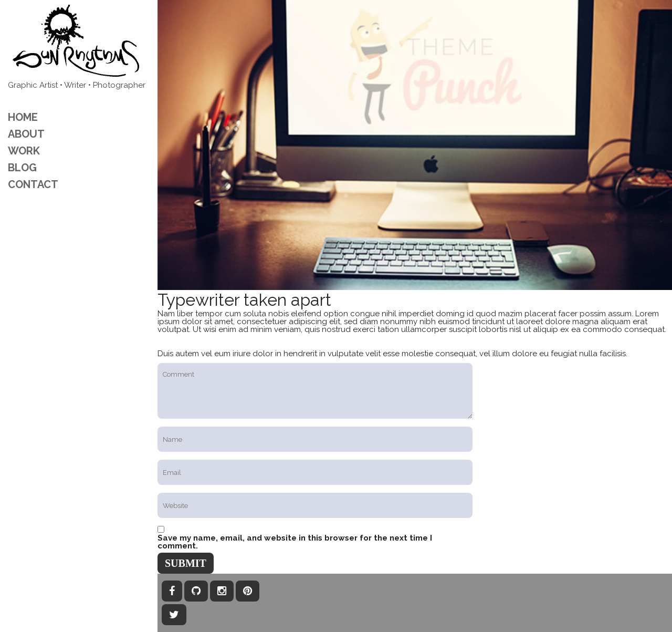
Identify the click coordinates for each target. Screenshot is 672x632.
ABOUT (26, 134)
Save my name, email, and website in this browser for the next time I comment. (295, 542)
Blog (22, 168)
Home (23, 117)
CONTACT (33, 184)
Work (24, 151)
